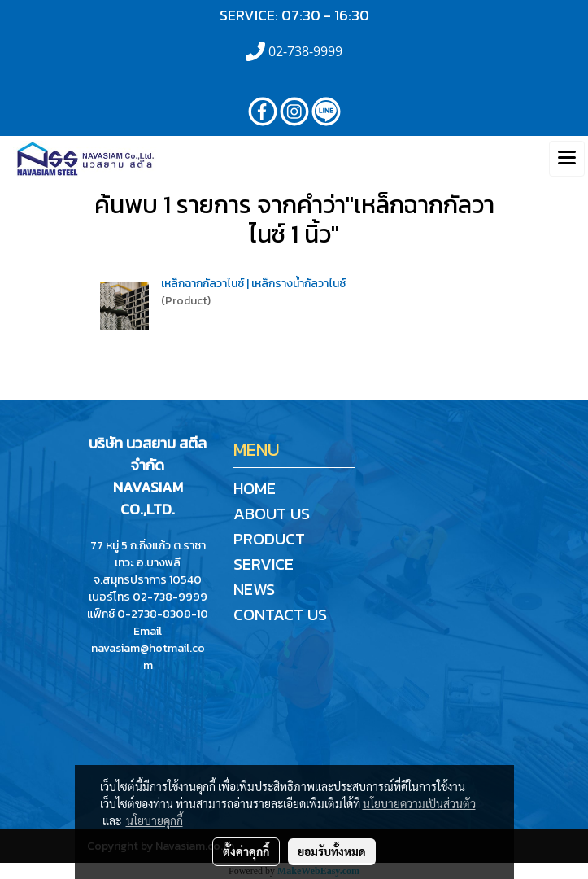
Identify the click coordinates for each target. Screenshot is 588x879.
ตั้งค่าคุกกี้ (246, 851)
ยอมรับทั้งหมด (332, 851)
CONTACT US (280, 614)
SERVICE (264, 564)
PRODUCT (269, 539)
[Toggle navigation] (567, 159)
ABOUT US (272, 514)
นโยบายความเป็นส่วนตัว (419, 803)
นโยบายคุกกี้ (155, 820)
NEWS (254, 589)
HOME (255, 488)
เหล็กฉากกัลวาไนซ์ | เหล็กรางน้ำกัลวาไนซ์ (253, 284)
